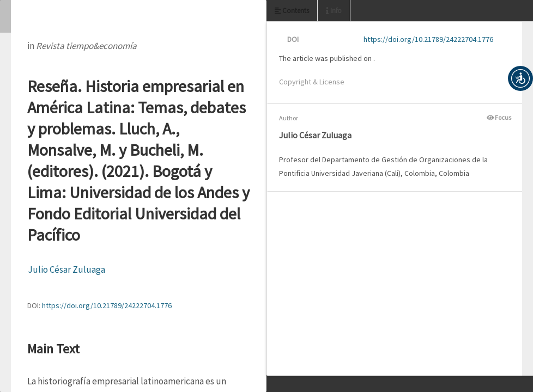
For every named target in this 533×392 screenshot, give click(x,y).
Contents (292, 11)
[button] (520, 78)
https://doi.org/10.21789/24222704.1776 (107, 305)
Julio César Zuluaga (66, 269)
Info (334, 11)
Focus (499, 117)
